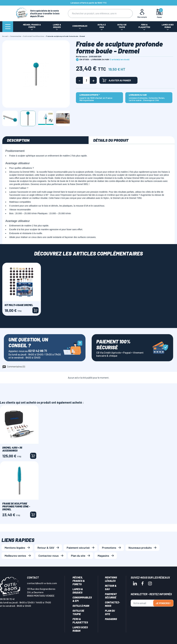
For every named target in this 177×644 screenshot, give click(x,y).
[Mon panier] (159, 13)
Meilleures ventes (15, 556)
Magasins (103, 556)
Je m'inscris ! (163, 603)
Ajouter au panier (117, 80)
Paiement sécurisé (78, 548)
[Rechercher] (94, 13)
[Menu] (8, 27)
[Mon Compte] (142, 13)
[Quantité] (86, 80)
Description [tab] (18, 140)
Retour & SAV (46, 548)
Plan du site (78, 556)
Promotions (109, 548)
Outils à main (81, 606)
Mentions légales (15, 548)
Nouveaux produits (140, 548)
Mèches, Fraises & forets (79, 581)
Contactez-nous (49, 556)
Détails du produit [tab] (111, 140)
